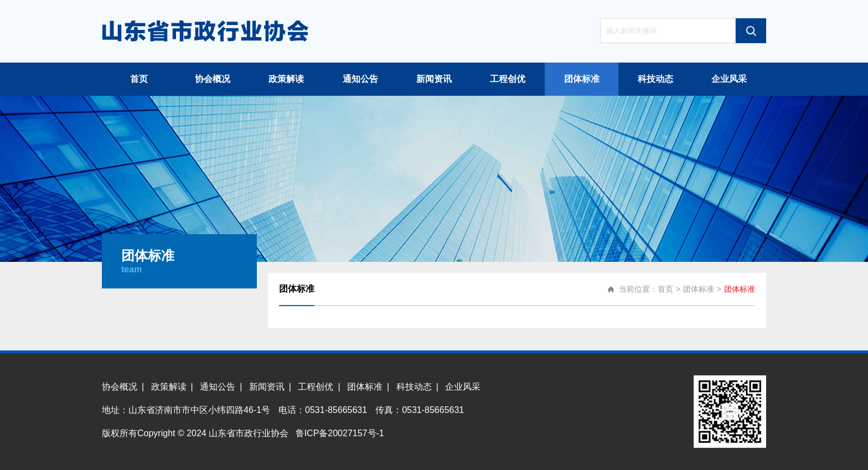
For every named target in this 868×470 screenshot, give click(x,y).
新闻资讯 (434, 79)
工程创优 (508, 79)
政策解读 (286, 79)
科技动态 (655, 79)
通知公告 (360, 79)
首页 (139, 79)
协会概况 (213, 79)
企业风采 (729, 79)
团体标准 (582, 79)
